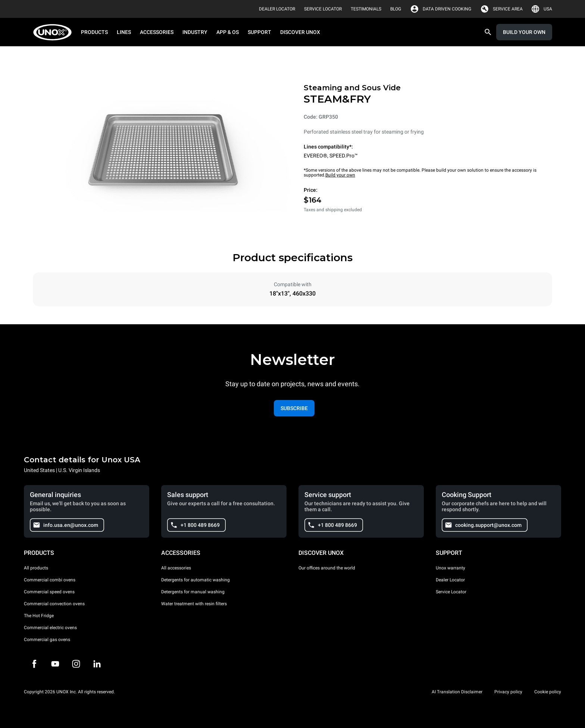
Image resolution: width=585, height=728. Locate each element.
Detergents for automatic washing (195, 580)
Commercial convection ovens (54, 604)
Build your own (340, 175)
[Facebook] (34, 664)
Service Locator (451, 592)
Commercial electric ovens (50, 628)
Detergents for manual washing (193, 592)
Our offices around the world (327, 568)
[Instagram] (76, 664)
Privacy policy (508, 692)
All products (36, 568)
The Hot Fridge (39, 616)
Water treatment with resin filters (194, 604)
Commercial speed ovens (49, 592)
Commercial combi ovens (50, 580)
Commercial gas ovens (47, 640)
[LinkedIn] (97, 664)
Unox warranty (451, 568)
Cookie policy (548, 692)
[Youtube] (55, 664)
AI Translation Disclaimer (457, 692)
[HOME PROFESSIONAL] (55, 32)
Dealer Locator (450, 580)
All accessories (176, 568)
